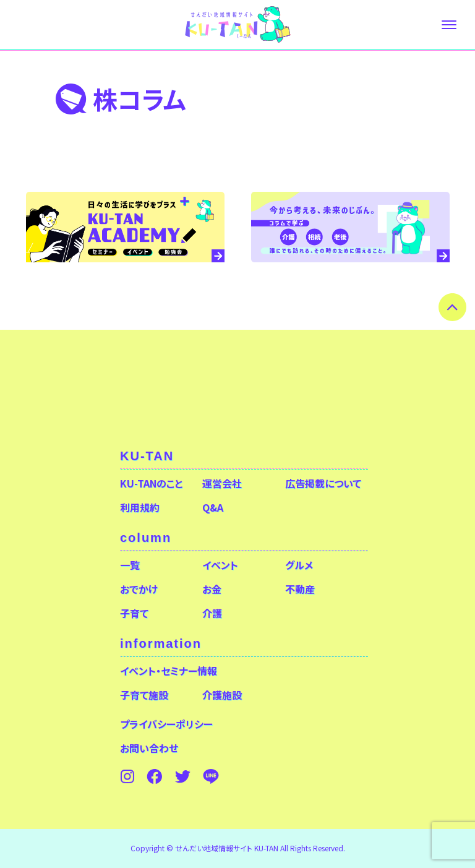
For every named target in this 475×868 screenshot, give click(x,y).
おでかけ (139, 589)
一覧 (130, 565)
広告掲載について (323, 483)
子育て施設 (144, 695)
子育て (134, 613)
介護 (212, 613)
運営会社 (222, 483)
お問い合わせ (149, 748)
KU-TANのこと (151, 483)
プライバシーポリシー (166, 724)
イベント (220, 565)
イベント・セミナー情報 (169, 671)
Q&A (213, 507)
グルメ (299, 565)
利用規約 (140, 507)
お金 (212, 589)
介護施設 (222, 695)
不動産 (300, 589)
